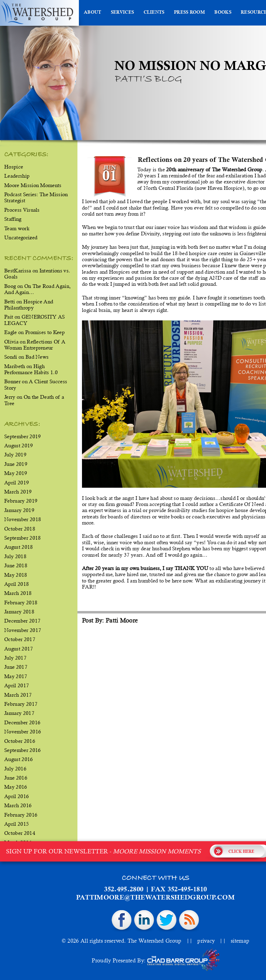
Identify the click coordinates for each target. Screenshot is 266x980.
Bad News (37, 357)
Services (122, 13)
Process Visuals (22, 210)
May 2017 (16, 676)
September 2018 (22, 538)
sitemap (240, 941)
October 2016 (20, 741)
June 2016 (16, 778)
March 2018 (18, 593)
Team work (17, 228)
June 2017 (16, 667)
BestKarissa (18, 271)
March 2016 (18, 805)
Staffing (13, 219)
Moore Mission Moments (33, 185)
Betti (10, 302)
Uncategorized (21, 237)
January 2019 (19, 510)
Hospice (14, 167)
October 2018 (20, 529)
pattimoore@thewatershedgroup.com (155, 898)
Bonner (12, 381)
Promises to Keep (45, 332)
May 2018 (16, 575)
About (93, 13)
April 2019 (17, 483)
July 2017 (15, 658)
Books (223, 13)
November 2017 (23, 630)
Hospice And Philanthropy (29, 305)
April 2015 (17, 824)
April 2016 (17, 796)
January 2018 (19, 612)
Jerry (10, 397)
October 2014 (20, 833)
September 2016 (22, 750)
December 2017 (22, 621)
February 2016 (21, 815)
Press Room (189, 13)
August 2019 (19, 446)
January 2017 (19, 713)
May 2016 (16, 787)
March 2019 (18, 492)
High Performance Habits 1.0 (31, 369)
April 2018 (17, 584)
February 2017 (21, 704)
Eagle (11, 332)
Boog (10, 286)
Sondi (11, 357)
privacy (206, 941)
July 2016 (15, 769)
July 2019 (15, 455)
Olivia (11, 342)
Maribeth (15, 366)
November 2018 (23, 519)
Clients (154, 13)
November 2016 (23, 732)
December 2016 (22, 722)
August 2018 (19, 547)
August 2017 (19, 649)
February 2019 (21, 501)
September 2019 (22, 436)
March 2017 (18, 695)
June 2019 (16, 464)
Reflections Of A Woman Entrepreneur (35, 345)
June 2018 (16, 565)
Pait (9, 317)
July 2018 (15, 556)
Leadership (17, 176)
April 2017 (17, 685)
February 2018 (21, 603)
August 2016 (19, 759)
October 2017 (20, 639)
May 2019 (16, 473)
